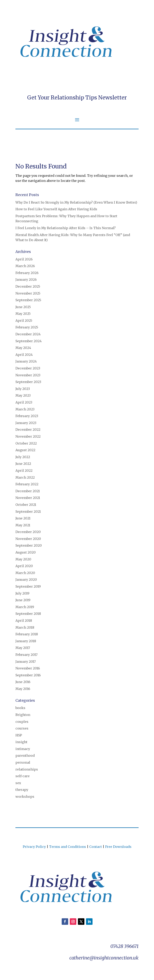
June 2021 (23, 518)
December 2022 (28, 430)
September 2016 (28, 675)
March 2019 (25, 607)
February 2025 (27, 327)
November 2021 (28, 498)
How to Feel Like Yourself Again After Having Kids (56, 209)
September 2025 (28, 300)
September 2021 (28, 512)
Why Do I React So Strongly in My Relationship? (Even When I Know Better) (76, 202)
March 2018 (25, 627)
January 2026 (26, 280)
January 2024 (26, 361)
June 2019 (23, 600)
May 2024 (23, 348)
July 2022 (23, 457)
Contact (96, 847)
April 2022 (24, 471)
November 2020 (28, 539)
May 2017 (23, 648)
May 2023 (23, 395)
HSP (19, 735)
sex (18, 783)
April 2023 (24, 402)
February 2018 (27, 634)
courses (22, 728)
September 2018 (28, 614)
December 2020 (28, 532)
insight (21, 742)
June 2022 (23, 464)
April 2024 (24, 355)
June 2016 (23, 682)
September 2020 (29, 545)
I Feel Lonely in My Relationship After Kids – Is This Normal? (66, 228)
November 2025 (28, 293)
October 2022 (26, 443)
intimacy (23, 749)
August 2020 (26, 552)
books (20, 708)
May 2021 (23, 525)
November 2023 (28, 375)
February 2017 (26, 655)
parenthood (25, 756)
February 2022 (27, 484)
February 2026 (27, 273)
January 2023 (26, 423)
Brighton (23, 715)
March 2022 (25, 477)
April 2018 (24, 621)
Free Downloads (118, 847)
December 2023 (28, 368)
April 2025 (24, 321)
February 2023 (27, 416)
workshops (25, 797)
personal (23, 762)
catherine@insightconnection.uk (104, 958)
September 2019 (28, 586)
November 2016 (28, 668)
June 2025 (23, 307)
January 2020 (26, 580)
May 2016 (23, 689)
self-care (23, 776)
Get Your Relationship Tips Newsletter (77, 98)
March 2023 (25, 409)
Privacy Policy (34, 847)
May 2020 (23, 559)
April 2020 (24, 566)
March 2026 (25, 266)
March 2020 (25, 573)
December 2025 (28, 286)
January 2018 (26, 641)
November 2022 (28, 436)
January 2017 (26, 662)
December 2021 (28, 491)
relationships (27, 769)
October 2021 (26, 505)
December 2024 (28, 334)
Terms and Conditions (68, 847)
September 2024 (29, 341)
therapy (22, 790)
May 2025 (23, 314)
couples (22, 722)
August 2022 (25, 450)
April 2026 (24, 259)
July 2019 (22, 593)
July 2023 (23, 389)
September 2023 (28, 382)
